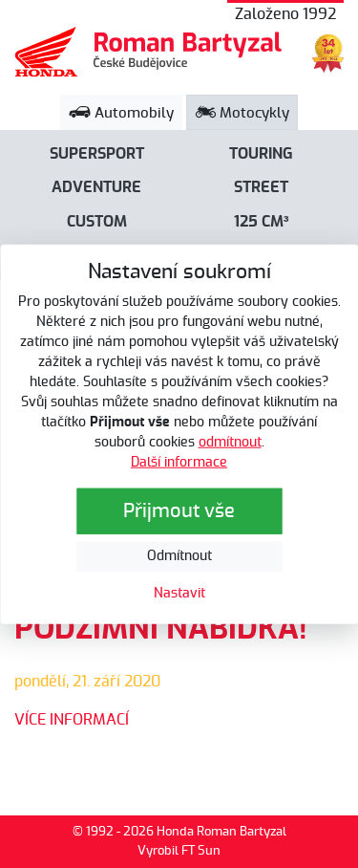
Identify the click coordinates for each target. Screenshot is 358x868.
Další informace (179, 462)
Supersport (97, 154)
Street (261, 187)
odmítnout (230, 442)
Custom (97, 222)
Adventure (96, 187)
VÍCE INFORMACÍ (72, 720)
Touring (261, 154)
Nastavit (179, 593)
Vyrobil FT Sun (179, 851)
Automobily (121, 113)
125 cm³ (262, 222)
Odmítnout (179, 555)
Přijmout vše (179, 510)
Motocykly (242, 113)
